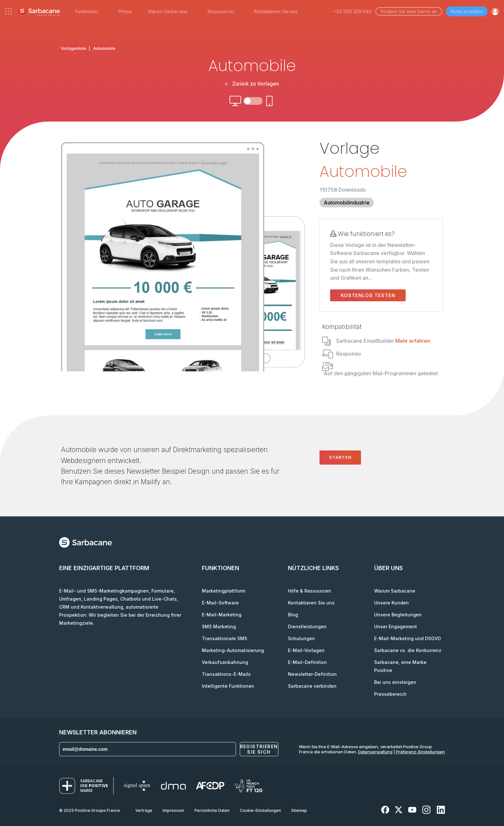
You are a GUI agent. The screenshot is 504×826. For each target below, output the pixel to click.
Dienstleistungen (307, 626)
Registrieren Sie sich (259, 749)
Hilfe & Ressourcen (310, 591)
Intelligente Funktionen (228, 686)
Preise (125, 11)
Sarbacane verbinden (312, 686)
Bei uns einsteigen (395, 682)
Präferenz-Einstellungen (420, 752)
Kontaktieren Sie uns (276, 11)
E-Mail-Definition (307, 662)
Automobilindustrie (347, 203)
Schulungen (301, 638)
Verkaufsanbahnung (225, 662)
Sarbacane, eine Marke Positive (400, 666)
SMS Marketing (219, 626)
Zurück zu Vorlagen (252, 84)
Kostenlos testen (368, 295)
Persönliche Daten (212, 810)
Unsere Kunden (392, 603)
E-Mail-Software (220, 603)
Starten (340, 457)
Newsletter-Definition (312, 674)
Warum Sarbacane (395, 591)
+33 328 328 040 (352, 11)
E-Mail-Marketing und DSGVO (408, 638)
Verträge (144, 810)
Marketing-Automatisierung (233, 650)
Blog (293, 615)
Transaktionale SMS (225, 638)
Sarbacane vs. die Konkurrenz (408, 650)
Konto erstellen (467, 11)
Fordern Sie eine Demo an (409, 11)
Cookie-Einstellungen (260, 810)
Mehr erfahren (413, 341)
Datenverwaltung (375, 752)
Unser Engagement (396, 626)
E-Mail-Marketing (222, 615)
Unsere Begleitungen (398, 615)
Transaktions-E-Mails (226, 674)
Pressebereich (390, 694)
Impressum (173, 810)
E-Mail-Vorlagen (306, 650)
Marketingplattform (224, 591)
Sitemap (299, 810)
